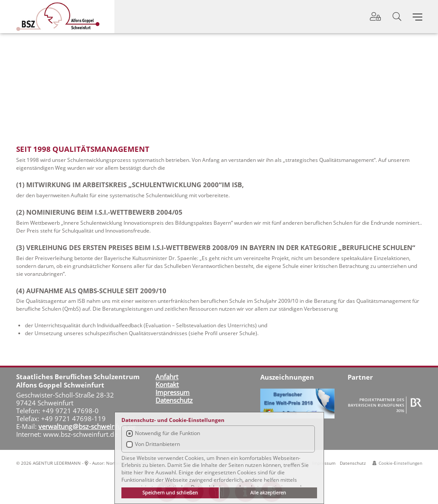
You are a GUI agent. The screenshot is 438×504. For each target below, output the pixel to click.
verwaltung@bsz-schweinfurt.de (87, 426)
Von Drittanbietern (157, 444)
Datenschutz (353, 463)
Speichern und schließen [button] (170, 492)
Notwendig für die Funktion (167, 433)
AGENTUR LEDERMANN (57, 463)
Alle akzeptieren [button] (268, 492)
